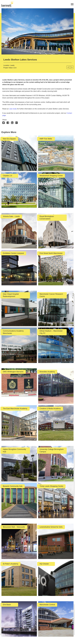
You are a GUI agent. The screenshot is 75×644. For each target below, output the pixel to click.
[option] (37, 31)
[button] (68, 67)
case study (13, 109)
